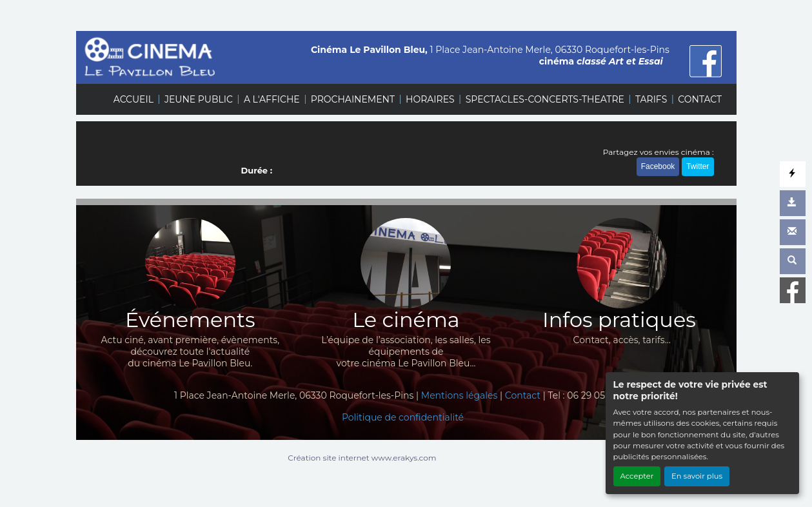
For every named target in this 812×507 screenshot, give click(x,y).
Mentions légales (460, 395)
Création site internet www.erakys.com (362, 458)
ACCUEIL (134, 99)
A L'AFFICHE (272, 99)
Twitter (698, 166)
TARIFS (651, 99)
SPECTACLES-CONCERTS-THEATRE (545, 99)
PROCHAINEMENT (353, 99)
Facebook (658, 166)
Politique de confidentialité (403, 417)
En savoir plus (697, 476)
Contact (523, 395)
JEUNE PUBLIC (199, 99)
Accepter (637, 476)
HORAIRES (430, 99)
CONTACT (700, 99)
